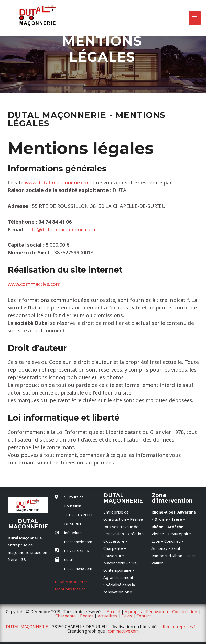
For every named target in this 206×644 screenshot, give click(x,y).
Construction (185, 612)
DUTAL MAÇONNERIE (27, 626)
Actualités (107, 616)
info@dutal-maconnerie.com (62, 229)
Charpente (66, 616)
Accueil (113, 612)
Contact (144, 616)
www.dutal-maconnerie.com (60, 182)
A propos (133, 612)
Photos (87, 616)
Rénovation (157, 612)
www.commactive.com (35, 284)
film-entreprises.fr (179, 626)
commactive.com (123, 630)
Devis (127, 616)
